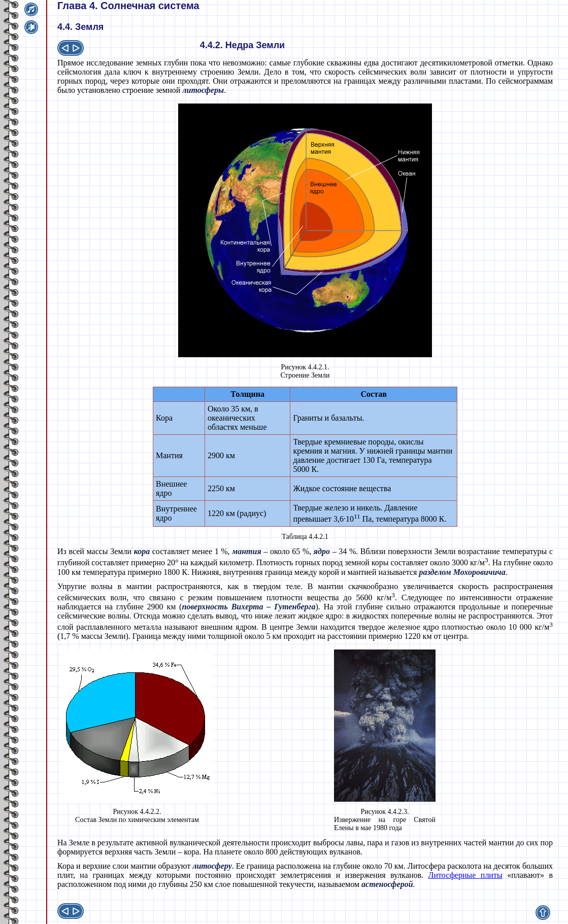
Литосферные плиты (465, 875)
